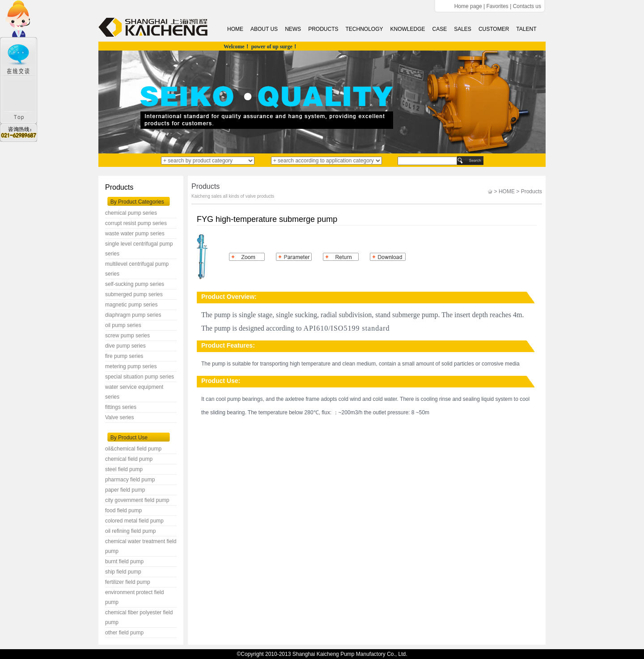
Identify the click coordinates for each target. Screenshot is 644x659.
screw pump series (127, 336)
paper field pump (125, 490)
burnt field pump (124, 561)
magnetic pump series (131, 305)
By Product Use (129, 438)
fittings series (121, 407)
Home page (468, 6)
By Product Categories (137, 202)
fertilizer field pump (128, 582)
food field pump (123, 510)
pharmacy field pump (130, 480)
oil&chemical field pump (133, 449)
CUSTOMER (494, 29)
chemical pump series (131, 213)
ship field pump (123, 572)
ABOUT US (264, 29)
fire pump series (124, 356)
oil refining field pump (130, 531)
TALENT (526, 29)
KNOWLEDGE (407, 29)
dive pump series (125, 346)
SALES (463, 29)
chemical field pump (129, 459)
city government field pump (137, 500)
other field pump (124, 633)
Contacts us (527, 6)
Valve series (119, 417)
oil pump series (123, 325)
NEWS (293, 29)
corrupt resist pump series (136, 223)
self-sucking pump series (135, 284)
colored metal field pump (134, 521)
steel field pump (124, 469)
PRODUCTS (323, 29)
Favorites (497, 6)
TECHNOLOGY (364, 29)
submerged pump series (134, 294)
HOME (235, 29)
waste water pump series (135, 234)
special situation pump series (140, 377)
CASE (440, 29)
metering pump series (131, 366)
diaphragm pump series (133, 315)
